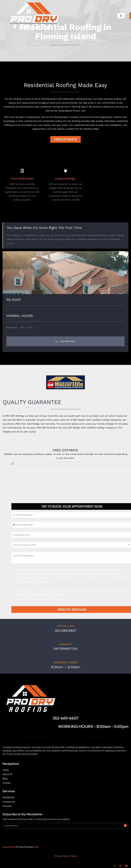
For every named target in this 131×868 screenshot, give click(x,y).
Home (6, 770)
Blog (5, 778)
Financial (7, 806)
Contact (7, 783)
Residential (8, 797)
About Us (7, 774)
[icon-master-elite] (65, 376)
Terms (74, 856)
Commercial (9, 802)
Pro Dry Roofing (24, 847)
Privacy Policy (61, 856)
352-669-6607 (66, 718)
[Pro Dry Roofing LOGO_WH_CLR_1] (34, 3)
